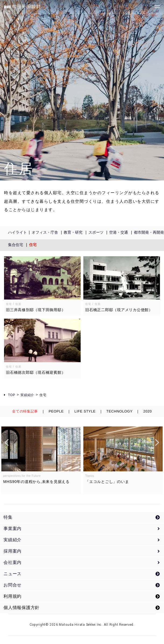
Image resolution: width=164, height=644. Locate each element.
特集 (8, 517)
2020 (148, 411)
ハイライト (17, 232)
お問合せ (13, 585)
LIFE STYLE (85, 411)
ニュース (13, 574)
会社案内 (13, 562)
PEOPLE (56, 411)
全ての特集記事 (25, 411)
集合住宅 (16, 245)
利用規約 (13, 596)
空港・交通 (119, 232)
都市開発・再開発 (149, 232)
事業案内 (13, 529)
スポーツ (96, 232)
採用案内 (13, 551)
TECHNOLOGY (120, 411)
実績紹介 (13, 540)
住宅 (33, 245)
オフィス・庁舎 (45, 232)
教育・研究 (73, 232)
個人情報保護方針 (22, 608)
